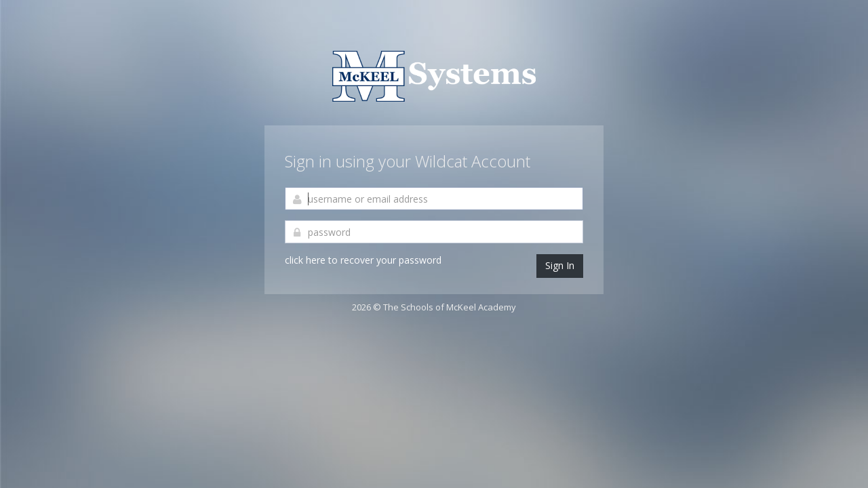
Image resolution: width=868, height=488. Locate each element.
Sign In (560, 265)
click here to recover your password (363, 260)
